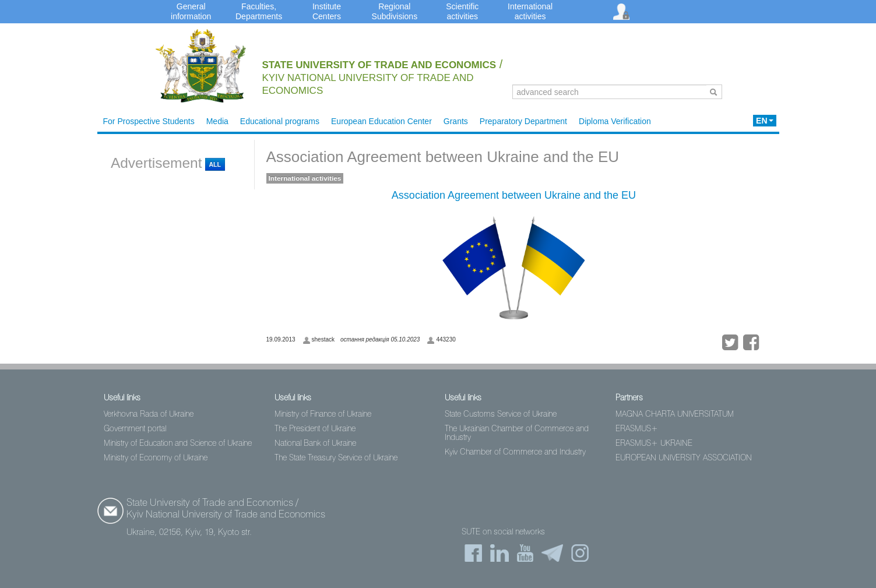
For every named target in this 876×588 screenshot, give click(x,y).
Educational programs (280, 121)
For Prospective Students (149, 121)
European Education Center (381, 121)
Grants (456, 121)
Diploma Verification (615, 121)
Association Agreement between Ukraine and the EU (443, 157)
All (215, 164)
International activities (305, 178)
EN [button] (764, 121)
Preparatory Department (523, 121)
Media (217, 121)
